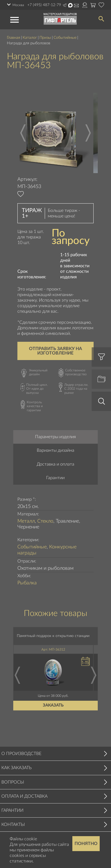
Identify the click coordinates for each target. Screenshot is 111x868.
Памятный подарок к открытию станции (53, 636)
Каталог (30, 38)
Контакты (13, 825)
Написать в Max (70, 5)
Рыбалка (27, 583)
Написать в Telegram (65, 5)
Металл (26, 521)
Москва (18, 5)
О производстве (21, 754)
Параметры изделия (56, 437)
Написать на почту (76, 6)
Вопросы (13, 782)
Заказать (53, 706)
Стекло (45, 521)
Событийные (65, 38)
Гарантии (55, 478)
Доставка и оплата (56, 464)
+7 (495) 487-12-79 (44, 5)
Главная (14, 38)
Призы (45, 38)
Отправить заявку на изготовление (56, 351)
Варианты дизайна (56, 450)
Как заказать (17, 768)
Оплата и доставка (24, 796)
